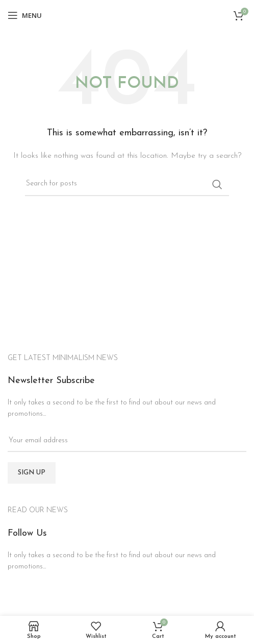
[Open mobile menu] (25, 15)
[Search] (127, 184)
